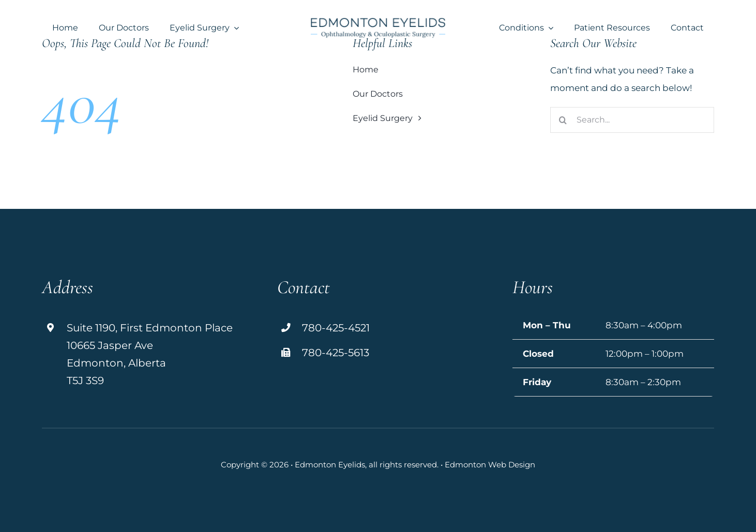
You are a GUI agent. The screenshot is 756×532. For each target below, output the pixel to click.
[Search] (563, 120)
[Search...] (632, 120)
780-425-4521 (336, 328)
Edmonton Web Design (490, 465)
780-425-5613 (336, 353)
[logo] (378, 22)
